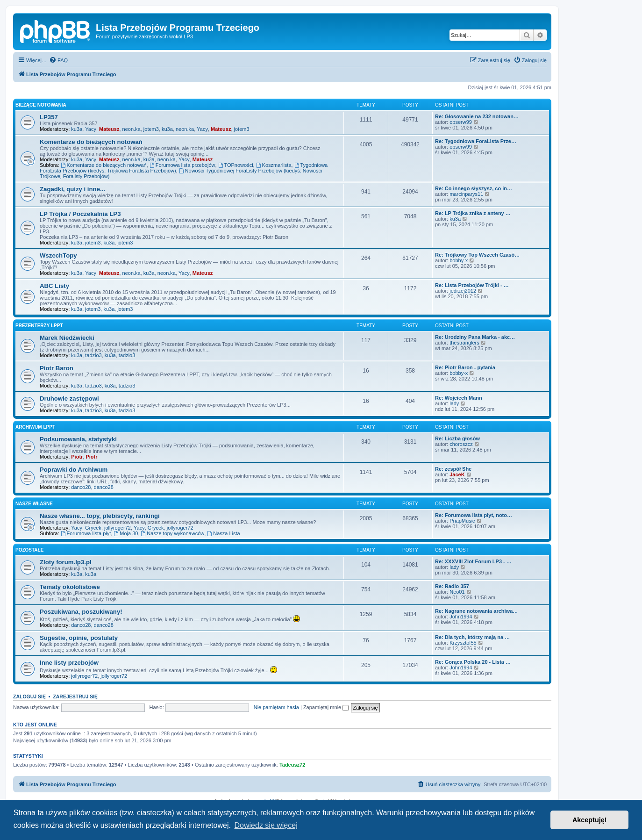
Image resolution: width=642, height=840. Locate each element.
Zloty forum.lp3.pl (66, 562)
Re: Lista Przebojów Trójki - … (472, 285)
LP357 (49, 117)
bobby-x (459, 260)
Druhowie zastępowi (69, 398)
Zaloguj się (29, 696)
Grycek (93, 528)
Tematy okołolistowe (70, 587)
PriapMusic (462, 521)
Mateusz (109, 129)
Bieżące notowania (41, 105)
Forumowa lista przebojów (182, 165)
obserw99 (461, 122)
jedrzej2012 (463, 291)
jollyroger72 (118, 528)
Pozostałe (29, 550)
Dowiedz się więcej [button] (266, 825)
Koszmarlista (274, 165)
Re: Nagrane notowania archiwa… (476, 611)
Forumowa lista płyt (86, 533)
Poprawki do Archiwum (74, 470)
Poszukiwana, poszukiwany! (81, 612)
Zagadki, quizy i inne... (72, 189)
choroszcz (461, 444)
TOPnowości (236, 165)
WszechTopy (58, 255)
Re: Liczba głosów (457, 438)
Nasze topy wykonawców (173, 533)
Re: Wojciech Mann (459, 398)
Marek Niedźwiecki (67, 338)
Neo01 (457, 592)
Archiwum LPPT (35, 427)
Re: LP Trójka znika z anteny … (473, 213)
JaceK (457, 474)
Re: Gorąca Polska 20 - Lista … (473, 662)
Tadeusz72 (292, 765)
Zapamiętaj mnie (326, 707)
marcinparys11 (466, 194)
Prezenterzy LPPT (39, 326)
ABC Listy (54, 286)
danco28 (81, 487)
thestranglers (464, 343)
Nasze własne (34, 504)
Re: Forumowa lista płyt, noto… (474, 515)
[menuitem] (58, 60)
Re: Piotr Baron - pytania (465, 367)
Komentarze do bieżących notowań (91, 142)
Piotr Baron (57, 368)
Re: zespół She (453, 469)
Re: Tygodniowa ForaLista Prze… (476, 141)
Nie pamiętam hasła (276, 707)
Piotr (77, 457)
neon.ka (132, 129)
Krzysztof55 (463, 643)
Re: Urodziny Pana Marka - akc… (475, 337)
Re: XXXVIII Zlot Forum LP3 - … (473, 561)
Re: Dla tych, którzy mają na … (472, 637)
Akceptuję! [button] (590, 820)
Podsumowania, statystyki (78, 439)
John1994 (461, 617)
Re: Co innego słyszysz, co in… (474, 188)
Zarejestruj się (75, 696)
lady (454, 403)
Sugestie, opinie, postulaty (79, 638)
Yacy (91, 129)
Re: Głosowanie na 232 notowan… (477, 116)
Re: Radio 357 (452, 586)
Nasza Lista (223, 533)
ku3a (77, 129)
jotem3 (151, 129)
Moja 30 (126, 533)
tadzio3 (93, 355)
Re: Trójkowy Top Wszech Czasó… (477, 255)
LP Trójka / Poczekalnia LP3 (80, 214)
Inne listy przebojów (69, 663)
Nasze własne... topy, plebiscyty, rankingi (100, 516)
